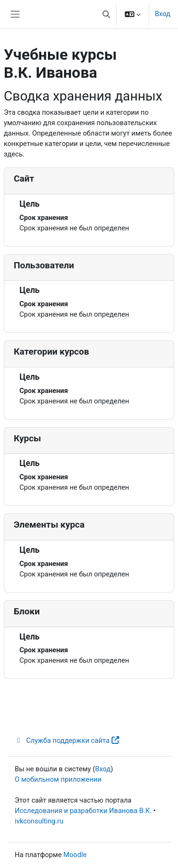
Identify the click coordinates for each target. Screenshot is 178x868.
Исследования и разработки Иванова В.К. (83, 811)
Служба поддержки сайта (67, 740)
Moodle (75, 855)
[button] (106, 14)
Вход (163, 14)
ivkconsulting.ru (39, 821)
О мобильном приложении (58, 779)
